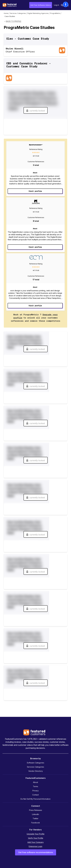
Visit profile (35, 191)
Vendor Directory (36, 771)
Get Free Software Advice (41, 5)
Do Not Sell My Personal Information (35, 799)
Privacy (35, 791)
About (35, 782)
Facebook (36, 823)
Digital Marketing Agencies (38, 13)
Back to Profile (14, 21)
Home (6, 13)
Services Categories (18, 13)
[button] (66, 4)
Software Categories (35, 763)
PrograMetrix (55, 13)
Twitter (35, 818)
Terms (35, 786)
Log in (56, 5)
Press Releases (36, 810)
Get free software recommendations (36, 852)
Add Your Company (36, 842)
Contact (35, 795)
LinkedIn (35, 814)
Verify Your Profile (36, 838)
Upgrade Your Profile (36, 834)
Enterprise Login (35, 846)
